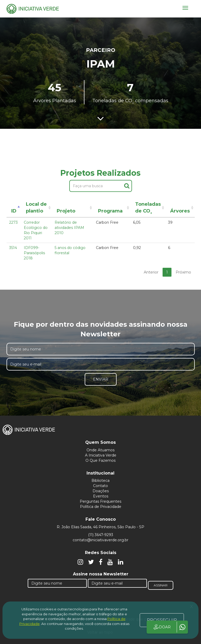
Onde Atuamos (100, 450)
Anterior (151, 272)
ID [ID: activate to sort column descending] (14, 211)
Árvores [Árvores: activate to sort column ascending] (180, 211)
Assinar (161, 585)
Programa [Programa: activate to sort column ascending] (110, 211)
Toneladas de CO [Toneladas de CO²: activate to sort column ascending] (148, 208)
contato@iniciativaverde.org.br (100, 540)
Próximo (183, 272)
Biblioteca (100, 481)
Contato (100, 486)
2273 (13, 222)
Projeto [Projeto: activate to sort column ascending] (66, 211)
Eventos (101, 496)
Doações (101, 491)
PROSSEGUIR (162, 620)
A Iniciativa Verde (101, 455)
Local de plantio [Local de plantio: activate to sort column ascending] (36, 208)
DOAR (162, 627)
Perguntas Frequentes (100, 501)
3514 (13, 248)
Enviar (101, 379)
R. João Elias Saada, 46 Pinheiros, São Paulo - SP (100, 527)
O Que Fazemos (100, 460)
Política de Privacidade (101, 507)
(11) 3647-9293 (101, 535)
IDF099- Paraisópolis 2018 (34, 253)
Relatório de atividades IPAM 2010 (69, 228)
